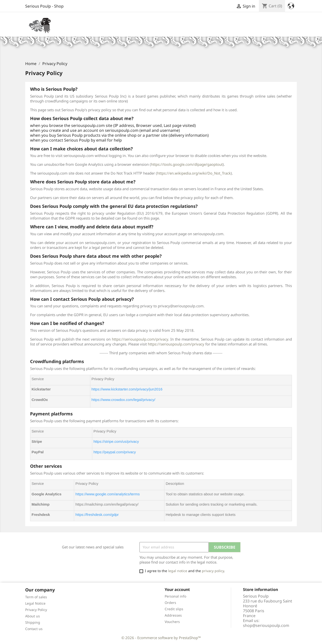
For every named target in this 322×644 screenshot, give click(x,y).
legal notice (178, 571)
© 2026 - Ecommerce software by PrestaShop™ (161, 638)
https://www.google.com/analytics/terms (108, 494)
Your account (177, 589)
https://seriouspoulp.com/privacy (140, 339)
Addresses (173, 615)
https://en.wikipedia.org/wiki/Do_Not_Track (194, 173)
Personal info (175, 596)
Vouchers (172, 622)
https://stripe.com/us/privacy (116, 441)
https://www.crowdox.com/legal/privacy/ (123, 400)
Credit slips (174, 609)
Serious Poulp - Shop (44, 6)
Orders (170, 603)
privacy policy (213, 571)
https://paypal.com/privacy (115, 452)
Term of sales (36, 597)
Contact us (34, 629)
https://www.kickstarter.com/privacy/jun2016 (127, 389)
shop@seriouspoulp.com (266, 625)
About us (33, 616)
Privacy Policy (36, 610)
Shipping (33, 622)
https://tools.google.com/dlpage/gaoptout (187, 164)
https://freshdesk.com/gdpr (97, 515)
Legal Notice (35, 603)
